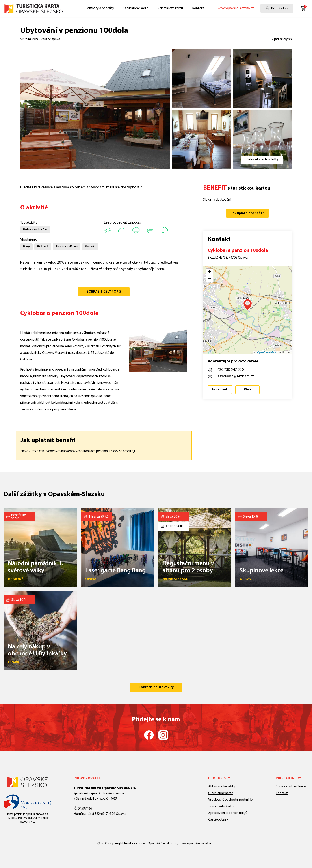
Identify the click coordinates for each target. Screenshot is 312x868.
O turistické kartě (136, 8)
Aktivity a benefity (101, 8)
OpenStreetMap (266, 352)
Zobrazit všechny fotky (262, 160)
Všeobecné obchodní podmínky (231, 800)
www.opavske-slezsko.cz (236, 8)
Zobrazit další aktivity (156, 687)
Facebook (220, 390)
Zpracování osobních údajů (228, 813)
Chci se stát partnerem (292, 787)
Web (247, 390)
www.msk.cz (28, 822)
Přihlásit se (280, 8)
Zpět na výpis (282, 39)
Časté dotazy (218, 820)
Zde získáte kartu (170, 8)
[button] (248, 305)
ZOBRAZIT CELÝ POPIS (104, 292)
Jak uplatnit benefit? (247, 213)
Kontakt (198, 8)
